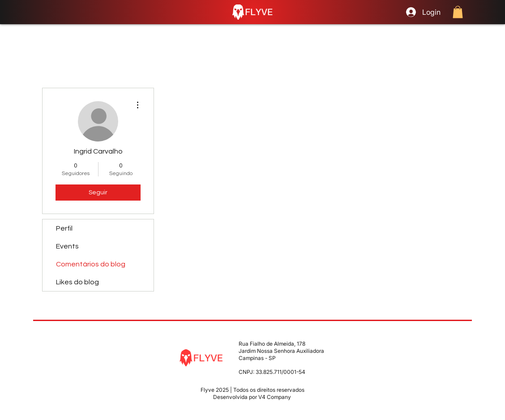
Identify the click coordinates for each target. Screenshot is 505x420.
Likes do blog (77, 282)
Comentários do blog (91, 264)
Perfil (64, 228)
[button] (458, 12)
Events (67, 246)
